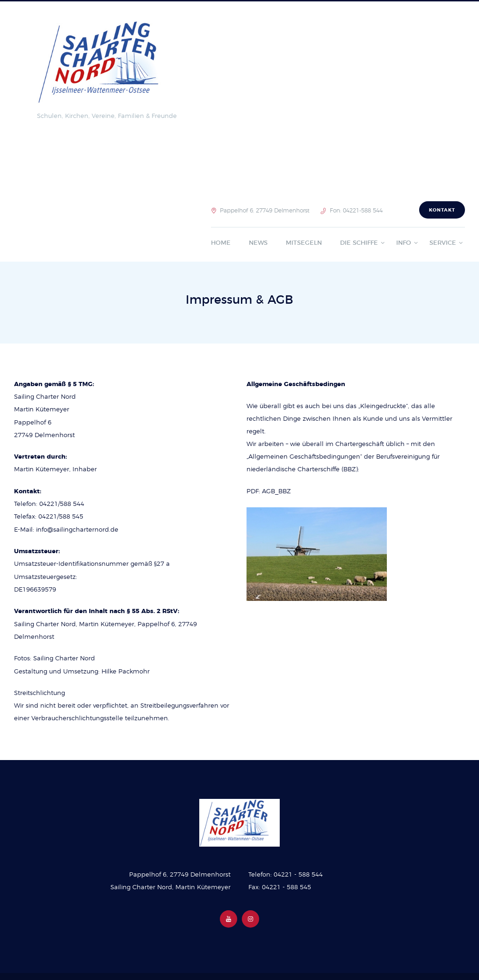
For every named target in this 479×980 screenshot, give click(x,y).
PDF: (254, 492)
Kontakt (442, 210)
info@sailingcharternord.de (77, 530)
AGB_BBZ (276, 492)
